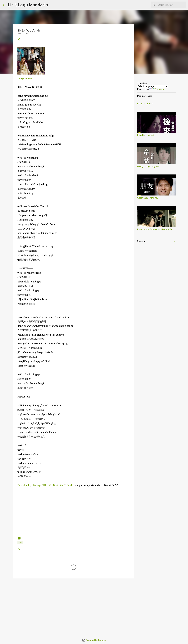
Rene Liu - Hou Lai (145, 135)
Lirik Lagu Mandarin (28, 5)
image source (25, 78)
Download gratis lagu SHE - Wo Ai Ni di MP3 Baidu (45, 485)
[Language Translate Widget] (153, 86)
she (20, 542)
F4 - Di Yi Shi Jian (145, 104)
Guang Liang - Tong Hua (148, 166)
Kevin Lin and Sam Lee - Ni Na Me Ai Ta (155, 229)
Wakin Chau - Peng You (148, 198)
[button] (19, 39)
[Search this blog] (171, 5)
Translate (157, 89)
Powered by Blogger (94, 640)
